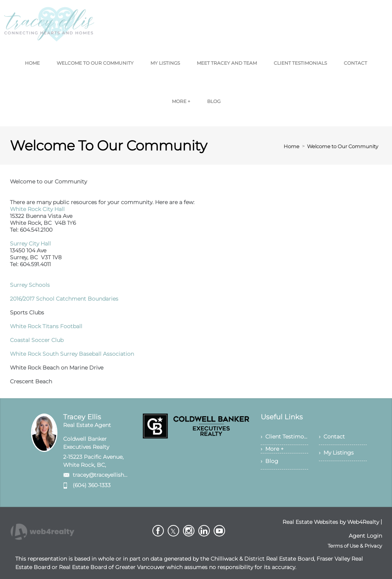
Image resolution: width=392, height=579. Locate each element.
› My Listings (336, 453)
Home (292, 146)
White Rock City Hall (37, 209)
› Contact (332, 437)
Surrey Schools (30, 285)
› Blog (269, 461)
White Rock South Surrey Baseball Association (72, 354)
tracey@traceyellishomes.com (113, 475)
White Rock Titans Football (46, 326)
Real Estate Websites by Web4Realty (331, 522)
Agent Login (365, 536)
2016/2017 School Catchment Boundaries (64, 299)
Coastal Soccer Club (37, 340)
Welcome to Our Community (343, 146)
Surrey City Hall (30, 244)
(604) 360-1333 (92, 485)
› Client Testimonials (285, 437)
